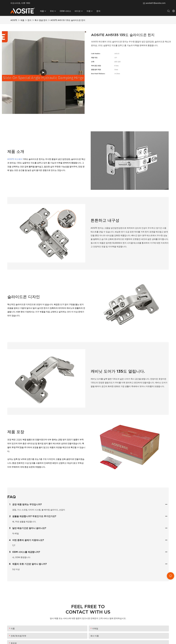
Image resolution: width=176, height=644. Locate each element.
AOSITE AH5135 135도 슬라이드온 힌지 (68, 20)
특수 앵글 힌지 (41, 20)
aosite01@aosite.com (156, 3)
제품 (22, 20)
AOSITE (14, 20)
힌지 (29, 20)
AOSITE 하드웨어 (15, 159)
